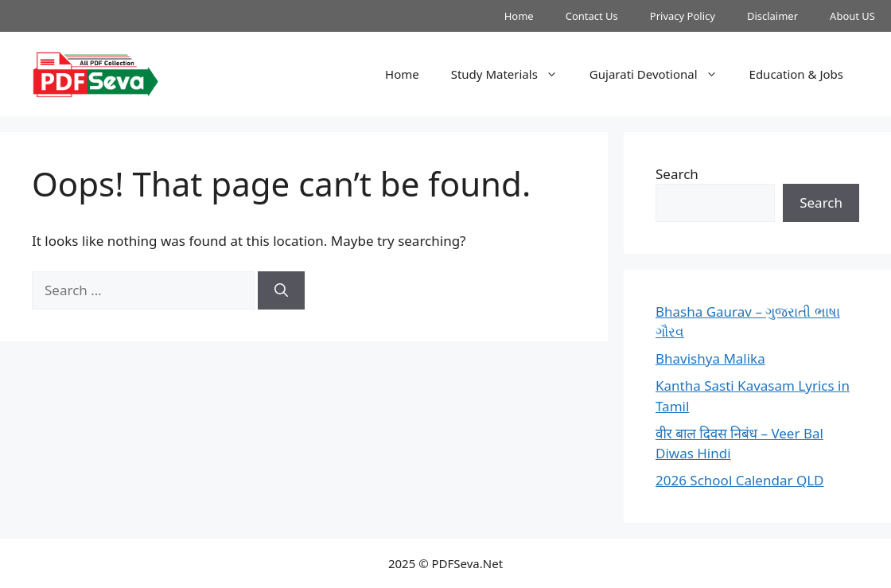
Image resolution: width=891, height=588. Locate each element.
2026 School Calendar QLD (739, 480)
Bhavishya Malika (710, 358)
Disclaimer (772, 16)
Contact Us (592, 16)
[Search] (281, 290)
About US (852, 16)
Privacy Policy (683, 16)
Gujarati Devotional (661, 74)
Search (677, 174)
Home (519, 16)
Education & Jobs (796, 74)
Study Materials (512, 74)
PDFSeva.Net (468, 563)
